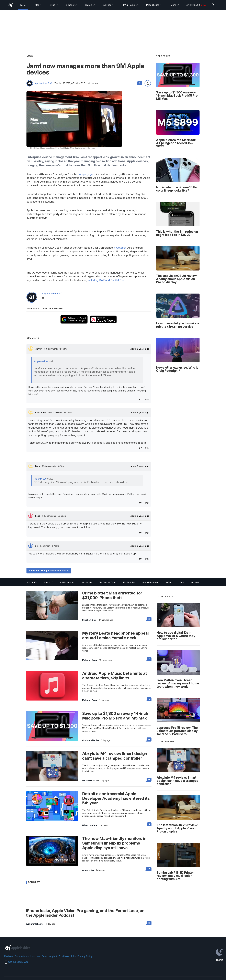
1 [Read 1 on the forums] (149, 824)
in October (120, 248)
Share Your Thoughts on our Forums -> (49, 570)
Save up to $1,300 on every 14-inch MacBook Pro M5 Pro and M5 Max (115, 716)
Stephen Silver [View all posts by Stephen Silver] (90, 620)
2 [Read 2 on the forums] (149, 659)
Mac (38, 5)
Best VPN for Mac (150, 582)
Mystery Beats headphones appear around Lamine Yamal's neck (116, 635)
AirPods (109, 5)
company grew (87, 174)
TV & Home (130, 5)
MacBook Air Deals (108, 582)
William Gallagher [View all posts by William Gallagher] (35, 924)
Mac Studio (87, 582)
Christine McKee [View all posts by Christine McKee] (91, 740)
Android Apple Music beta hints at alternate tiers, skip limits (115, 676)
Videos (65, 956)
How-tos (35, 956)
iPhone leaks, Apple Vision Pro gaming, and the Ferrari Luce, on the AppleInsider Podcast (85, 913)
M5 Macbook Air (67, 582)
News (23, 5)
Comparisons (22, 956)
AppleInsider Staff (44, 83)
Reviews (9, 956)
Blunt (38, 466)
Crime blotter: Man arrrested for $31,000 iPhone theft (112, 595)
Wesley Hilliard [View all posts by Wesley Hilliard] (90, 780)
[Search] (213, 5)
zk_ (37, 546)
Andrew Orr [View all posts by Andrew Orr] (88, 870)
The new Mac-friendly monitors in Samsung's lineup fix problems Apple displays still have (114, 843)
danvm (39, 349)
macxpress (41, 412)
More (175, 5)
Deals (44, 956)
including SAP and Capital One (106, 280)
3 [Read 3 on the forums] (149, 699)
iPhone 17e (32, 582)
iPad (54, 5)
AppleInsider (41, 361)
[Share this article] (148, 83)
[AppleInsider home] (11, 5)
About (140, 349)
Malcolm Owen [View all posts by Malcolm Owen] (90, 660)
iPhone (72, 5)
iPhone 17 (48, 582)
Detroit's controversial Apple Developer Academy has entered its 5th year (116, 798)
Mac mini (195, 582)
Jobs (73, 956)
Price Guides (154, 5)
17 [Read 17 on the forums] (149, 869)
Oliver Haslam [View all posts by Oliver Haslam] (89, 825)
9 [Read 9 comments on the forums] (140, 83)
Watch (90, 5)
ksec (38, 516)
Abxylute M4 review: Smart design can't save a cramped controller (115, 756)
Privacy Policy (85, 956)
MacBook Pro (129, 582)
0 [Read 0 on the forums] (149, 619)
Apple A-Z (55, 956)
